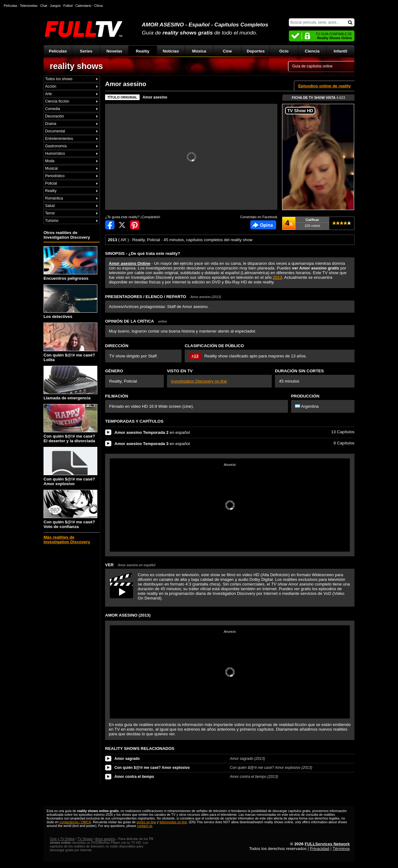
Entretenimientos (59, 139)
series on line (146, 822)
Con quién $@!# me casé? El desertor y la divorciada (70, 424)
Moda (50, 161)
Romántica (54, 198)
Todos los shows (59, 79)
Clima (98, 6)
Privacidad (320, 849)
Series (86, 51)
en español (152, 432)
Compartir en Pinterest (135, 225)
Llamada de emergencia (70, 383)
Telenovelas (29, 6)
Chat (44, 6)
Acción (51, 86)
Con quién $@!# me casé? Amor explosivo (70, 466)
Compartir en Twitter (122, 225)
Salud (50, 206)
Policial (51, 183)
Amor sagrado (127, 759)
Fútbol (68, 6)
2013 (278, 277)
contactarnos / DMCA (75, 822)
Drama (51, 124)
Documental (55, 131)
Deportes (256, 51)
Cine (227, 51)
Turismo (52, 221)
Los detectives (70, 302)
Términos (341, 849)
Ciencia (312, 51)
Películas (58, 51)
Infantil (340, 51)
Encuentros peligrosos (70, 263)
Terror (50, 213)
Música (199, 51)
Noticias (171, 51)
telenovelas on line (173, 822)
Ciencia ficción (57, 101)
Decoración (55, 116)
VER (130, 565)
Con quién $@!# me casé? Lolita (70, 342)
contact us (145, 826)
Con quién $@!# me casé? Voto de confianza (70, 509)
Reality (143, 51)
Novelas (114, 51)
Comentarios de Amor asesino (263, 225)
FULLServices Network (327, 844)
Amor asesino (155, 97)
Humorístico (55, 154)
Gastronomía (56, 146)
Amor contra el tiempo (134, 777)
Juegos (55, 6)
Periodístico (55, 176)
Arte (49, 94)
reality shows (76, 66)
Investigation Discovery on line (199, 381)
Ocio (284, 51)
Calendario (83, 6)
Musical (51, 168)
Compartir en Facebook (110, 225)
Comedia (53, 109)
